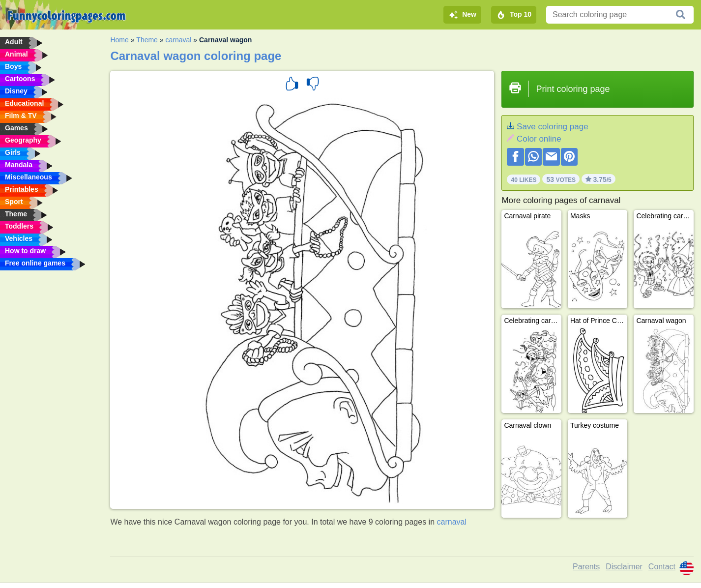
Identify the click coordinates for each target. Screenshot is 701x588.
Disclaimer (624, 567)
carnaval (178, 40)
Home (119, 40)
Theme (147, 40)
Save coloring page (553, 127)
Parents (586, 567)
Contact (662, 567)
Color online (539, 139)
